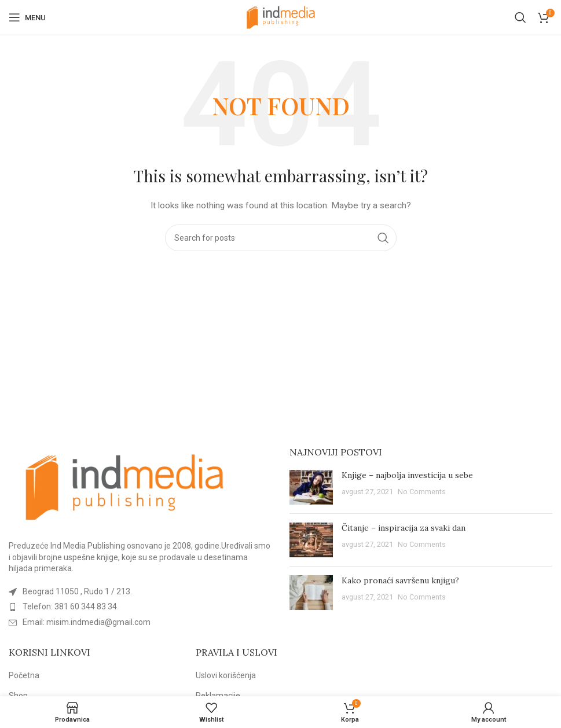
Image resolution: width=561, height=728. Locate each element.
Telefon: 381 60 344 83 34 (70, 606)
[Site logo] (281, 17)
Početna (24, 675)
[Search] (520, 17)
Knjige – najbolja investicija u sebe (407, 475)
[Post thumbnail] (311, 487)
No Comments (422, 492)
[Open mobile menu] (27, 17)
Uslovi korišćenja (226, 675)
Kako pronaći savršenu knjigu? (400, 580)
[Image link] (124, 487)
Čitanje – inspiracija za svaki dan (404, 528)
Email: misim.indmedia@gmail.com (87, 622)
